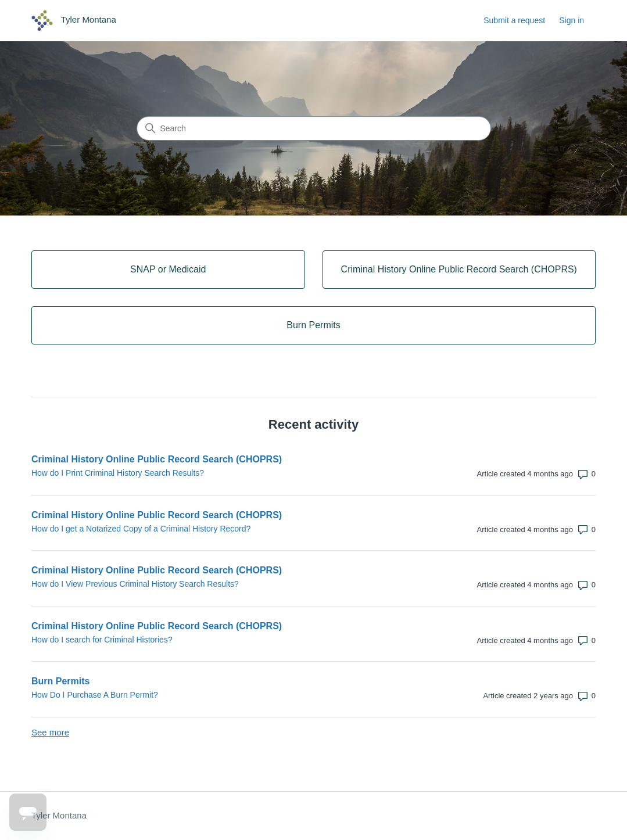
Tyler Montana (59, 815)
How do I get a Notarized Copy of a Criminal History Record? (141, 529)
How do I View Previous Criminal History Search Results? (135, 584)
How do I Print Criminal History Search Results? (118, 473)
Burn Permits (60, 681)
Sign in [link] (572, 20)
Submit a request (514, 20)
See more (50, 732)
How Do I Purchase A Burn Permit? (95, 695)
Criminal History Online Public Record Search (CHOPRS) (157, 459)
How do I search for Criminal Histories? (102, 640)
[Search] (314, 128)
